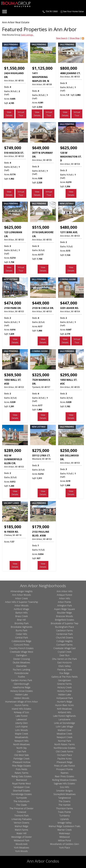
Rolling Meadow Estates (64, 780)
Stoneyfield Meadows (65, 794)
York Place (65, 848)
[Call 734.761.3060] (50, 12)
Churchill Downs (65, 638)
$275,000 (41, 450)
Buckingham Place (65, 627)
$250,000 (69, 450)
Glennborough (21, 684)
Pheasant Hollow (21, 762)
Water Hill (21, 833)
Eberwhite (21, 666)
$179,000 (41, 527)
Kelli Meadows (64, 709)
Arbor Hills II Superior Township (22, 602)
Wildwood (65, 837)
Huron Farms (22, 705)
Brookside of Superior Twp (65, 623)
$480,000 (69, 227)
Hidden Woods (22, 698)
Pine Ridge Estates (22, 766)
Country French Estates (21, 648)
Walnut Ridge (21, 826)
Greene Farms (64, 684)
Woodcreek (22, 844)
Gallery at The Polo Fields (65, 677)
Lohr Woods (21, 730)
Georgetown (65, 680)
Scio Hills (65, 787)
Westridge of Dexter (22, 837)
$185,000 (13, 527)
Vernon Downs (22, 823)
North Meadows (22, 744)
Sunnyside (22, 798)
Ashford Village (21, 609)
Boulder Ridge (64, 613)
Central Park (22, 638)
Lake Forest (22, 716)
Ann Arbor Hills (65, 591)
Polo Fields (22, 769)
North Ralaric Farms (65, 744)
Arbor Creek (21, 598)
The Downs (64, 801)
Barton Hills (22, 613)
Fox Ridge (64, 673)
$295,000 (69, 375)
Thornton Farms (64, 808)
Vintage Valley (64, 823)
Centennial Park (64, 634)
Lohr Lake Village (64, 727)
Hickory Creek (64, 687)
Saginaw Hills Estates (64, 783)
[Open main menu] (5, 12)
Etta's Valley (65, 666)
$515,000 (41, 227)
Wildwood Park (22, 840)
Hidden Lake (21, 694)
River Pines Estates (64, 776)
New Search (62, 38)
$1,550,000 (14, 68)
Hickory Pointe (65, 691)
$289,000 (13, 450)
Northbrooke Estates (65, 748)
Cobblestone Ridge (21, 641)
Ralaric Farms (22, 773)
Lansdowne (64, 719)
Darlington (21, 655)
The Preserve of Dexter (22, 808)
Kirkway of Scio (21, 712)
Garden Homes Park (22, 680)
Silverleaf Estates (22, 791)
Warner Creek (64, 830)
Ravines (65, 773)
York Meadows (22, 848)
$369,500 (13, 375)
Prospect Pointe (65, 769)
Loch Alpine (22, 727)
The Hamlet (64, 805)
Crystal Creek (65, 652)
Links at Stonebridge (65, 723)
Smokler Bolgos (64, 791)
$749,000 (13, 148)
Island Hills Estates (22, 709)
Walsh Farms (21, 830)
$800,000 (69, 68)
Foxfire (21, 677)
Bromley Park (22, 623)
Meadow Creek (64, 734)
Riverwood (21, 780)
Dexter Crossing (22, 659)
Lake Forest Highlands (64, 716)
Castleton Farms (65, 630)
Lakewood (21, 719)
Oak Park (21, 751)
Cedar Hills (22, 634)
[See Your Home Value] (72, 12)
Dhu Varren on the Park (64, 659)
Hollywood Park (65, 698)
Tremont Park (21, 815)
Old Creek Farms (65, 751)
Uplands (64, 819)
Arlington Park (65, 605)
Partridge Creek (21, 759)
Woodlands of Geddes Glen (64, 844)
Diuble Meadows (21, 662)
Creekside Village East (65, 648)
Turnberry (65, 815)
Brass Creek (22, 616)
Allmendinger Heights (21, 591)
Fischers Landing (21, 670)
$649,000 (41, 148)
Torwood (21, 812)
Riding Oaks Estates (22, 776)
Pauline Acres (65, 759)
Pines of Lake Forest (64, 766)
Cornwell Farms (64, 645)
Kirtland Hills (65, 712)
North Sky (22, 748)
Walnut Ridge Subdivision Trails (64, 826)
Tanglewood (65, 798)
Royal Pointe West (21, 783)
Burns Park (21, 630)
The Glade (21, 805)
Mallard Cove (65, 730)
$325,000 (41, 375)
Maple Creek (21, 734)
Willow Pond (64, 840)
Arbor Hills (65, 598)
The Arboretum (21, 801)
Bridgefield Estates (65, 620)
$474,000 (13, 303)
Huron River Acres (64, 705)
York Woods (21, 851)
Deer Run (64, 655)
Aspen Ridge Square (64, 609)
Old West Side (21, 755)
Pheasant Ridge (65, 762)
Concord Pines (22, 645)
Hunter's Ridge (65, 702)
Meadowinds (22, 737)
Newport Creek (65, 737)
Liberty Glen (22, 723)
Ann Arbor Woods (22, 595)
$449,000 (41, 303)
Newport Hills (21, 741)
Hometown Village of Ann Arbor (22, 702)
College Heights (65, 641)
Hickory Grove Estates (22, 691)
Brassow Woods (65, 616)
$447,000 (69, 303)
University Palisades (22, 819)
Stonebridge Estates (21, 794)
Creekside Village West (22, 652)
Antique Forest (64, 595)
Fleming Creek (65, 670)
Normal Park (64, 741)
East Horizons (65, 662)
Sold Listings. (27, 35)
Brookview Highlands (22, 627)
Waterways (65, 833)
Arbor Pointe (64, 602)
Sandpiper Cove (22, 787)
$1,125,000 (42, 68)
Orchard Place (65, 755)
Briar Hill (21, 620)
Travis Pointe (64, 812)
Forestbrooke (21, 673)
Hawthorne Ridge (22, 687)
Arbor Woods (22, 605)
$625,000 (69, 148)
